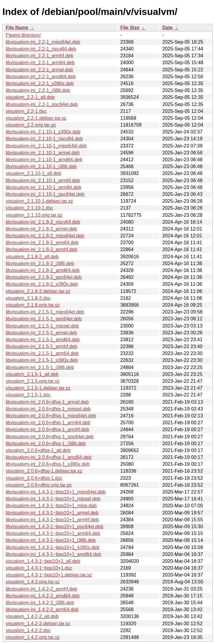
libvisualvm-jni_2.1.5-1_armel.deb (41, 333)
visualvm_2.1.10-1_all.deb (33, 173)
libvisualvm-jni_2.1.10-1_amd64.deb (44, 160)
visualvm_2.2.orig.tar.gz (31, 125)
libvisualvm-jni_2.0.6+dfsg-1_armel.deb (47, 402)
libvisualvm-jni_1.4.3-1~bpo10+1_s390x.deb (52, 547)
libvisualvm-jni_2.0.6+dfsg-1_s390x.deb (48, 464)
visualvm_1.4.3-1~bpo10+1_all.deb (43, 561)
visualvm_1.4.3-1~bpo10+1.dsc (39, 568)
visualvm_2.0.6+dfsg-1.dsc (34, 478)
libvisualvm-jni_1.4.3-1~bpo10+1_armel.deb (52, 513)
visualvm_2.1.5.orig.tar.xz (33, 381)
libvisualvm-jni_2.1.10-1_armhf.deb (43, 180)
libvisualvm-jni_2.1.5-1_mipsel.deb (42, 326)
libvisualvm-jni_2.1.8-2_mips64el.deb (45, 236)
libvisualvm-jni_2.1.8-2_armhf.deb (41, 249)
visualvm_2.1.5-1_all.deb (32, 374)
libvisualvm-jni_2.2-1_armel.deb (39, 70)
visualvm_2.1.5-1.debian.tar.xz (38, 388)
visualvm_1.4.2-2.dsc (28, 630)
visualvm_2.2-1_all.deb (30, 97)
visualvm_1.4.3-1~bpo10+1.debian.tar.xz (49, 575)
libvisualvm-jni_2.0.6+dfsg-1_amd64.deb (49, 457)
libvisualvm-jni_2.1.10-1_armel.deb (43, 153)
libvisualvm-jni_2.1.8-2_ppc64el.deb (44, 277)
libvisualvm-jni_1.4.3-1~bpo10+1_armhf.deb (52, 520)
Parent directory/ (23, 35)
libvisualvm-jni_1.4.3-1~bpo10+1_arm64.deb (53, 533)
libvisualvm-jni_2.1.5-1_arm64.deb (42, 353)
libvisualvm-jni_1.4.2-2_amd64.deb (43, 596)
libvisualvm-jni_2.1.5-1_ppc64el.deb (44, 319)
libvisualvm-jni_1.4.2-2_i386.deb (40, 603)
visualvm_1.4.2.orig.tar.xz (33, 637)
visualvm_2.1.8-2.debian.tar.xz (38, 291)
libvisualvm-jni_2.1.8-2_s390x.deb (42, 284)
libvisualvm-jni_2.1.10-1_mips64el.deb (46, 146)
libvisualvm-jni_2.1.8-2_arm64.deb (42, 243)
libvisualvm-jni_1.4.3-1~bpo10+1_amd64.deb (53, 554)
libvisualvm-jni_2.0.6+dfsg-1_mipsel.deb (48, 409)
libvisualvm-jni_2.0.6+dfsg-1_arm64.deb (48, 423)
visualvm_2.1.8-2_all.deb (32, 257)
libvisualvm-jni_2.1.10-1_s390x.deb (43, 132)
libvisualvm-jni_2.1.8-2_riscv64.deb (43, 222)
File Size (130, 28)
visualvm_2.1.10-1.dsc (29, 208)
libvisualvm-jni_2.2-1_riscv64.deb (41, 49)
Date (168, 28)
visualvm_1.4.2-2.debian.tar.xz (38, 624)
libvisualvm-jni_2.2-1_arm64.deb (40, 63)
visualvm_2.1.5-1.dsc (28, 395)
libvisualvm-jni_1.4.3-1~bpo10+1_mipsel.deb (53, 499)
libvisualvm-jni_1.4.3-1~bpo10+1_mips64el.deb (56, 492)
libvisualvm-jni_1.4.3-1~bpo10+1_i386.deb (51, 540)
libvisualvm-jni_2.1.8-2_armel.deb (41, 229)
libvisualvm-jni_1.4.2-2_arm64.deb (42, 610)
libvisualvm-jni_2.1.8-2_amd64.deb (43, 270)
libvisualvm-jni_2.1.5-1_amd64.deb (43, 340)
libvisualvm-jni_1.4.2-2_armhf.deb (41, 589)
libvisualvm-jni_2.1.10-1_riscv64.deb (44, 139)
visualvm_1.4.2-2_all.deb (32, 616)
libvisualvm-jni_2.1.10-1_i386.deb (41, 166)
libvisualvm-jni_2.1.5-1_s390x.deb (42, 360)
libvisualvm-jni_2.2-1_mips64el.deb (43, 42)
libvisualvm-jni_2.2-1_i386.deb (38, 90)
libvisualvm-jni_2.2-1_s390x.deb (40, 83)
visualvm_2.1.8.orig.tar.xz (33, 305)
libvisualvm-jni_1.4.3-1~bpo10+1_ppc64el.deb (54, 527)
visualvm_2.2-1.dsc (26, 111)
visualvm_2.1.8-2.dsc (28, 298)
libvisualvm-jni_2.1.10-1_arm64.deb (44, 187)
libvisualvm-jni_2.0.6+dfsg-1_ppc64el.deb (50, 437)
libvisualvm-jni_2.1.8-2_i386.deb (40, 263)
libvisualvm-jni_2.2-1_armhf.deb (39, 56)
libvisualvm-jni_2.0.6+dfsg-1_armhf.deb (47, 429)
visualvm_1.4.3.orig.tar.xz (33, 582)
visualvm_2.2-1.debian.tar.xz (36, 118)
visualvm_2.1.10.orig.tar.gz (34, 215)
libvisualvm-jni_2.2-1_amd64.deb (41, 77)
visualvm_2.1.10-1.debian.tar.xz (39, 201)
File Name (17, 28)
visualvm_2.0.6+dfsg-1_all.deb (38, 450)
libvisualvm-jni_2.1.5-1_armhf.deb (41, 346)
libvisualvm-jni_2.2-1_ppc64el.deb (42, 104)
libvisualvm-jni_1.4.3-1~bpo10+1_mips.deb (51, 506)
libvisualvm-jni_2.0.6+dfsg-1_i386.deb (46, 444)
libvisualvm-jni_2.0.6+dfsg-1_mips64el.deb (51, 416)
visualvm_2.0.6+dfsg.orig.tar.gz (39, 485)
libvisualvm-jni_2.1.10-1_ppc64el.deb (45, 194)
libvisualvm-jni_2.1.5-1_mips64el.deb (45, 312)
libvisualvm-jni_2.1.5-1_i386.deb (40, 367)
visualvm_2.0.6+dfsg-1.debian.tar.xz (44, 471)
